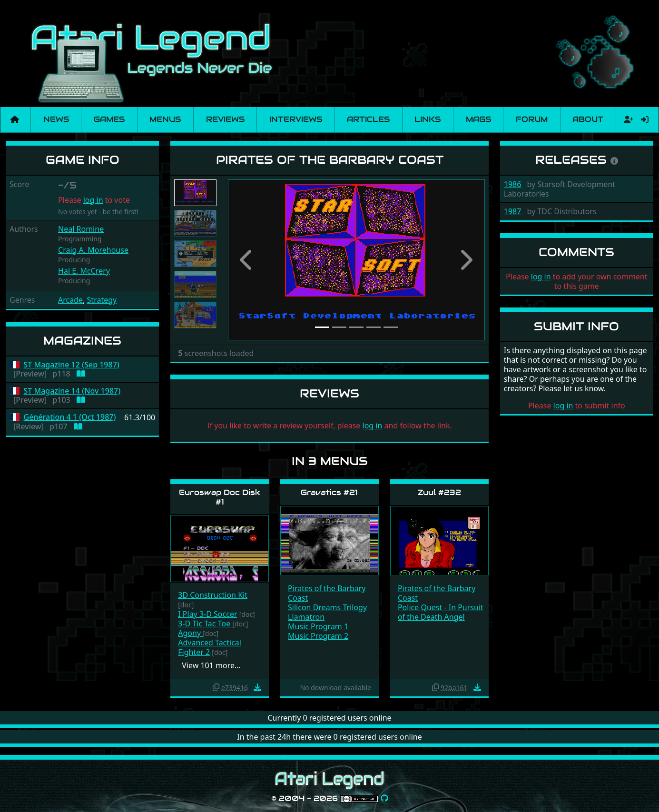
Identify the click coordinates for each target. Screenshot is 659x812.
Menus (165, 119)
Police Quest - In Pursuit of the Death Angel (441, 612)
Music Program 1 (318, 626)
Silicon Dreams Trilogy (327, 607)
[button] (247, 260)
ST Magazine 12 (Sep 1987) (72, 365)
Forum (532, 119)
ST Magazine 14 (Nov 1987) (72, 391)
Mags (478, 119)
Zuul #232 (439, 492)
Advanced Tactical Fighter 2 (210, 647)
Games (109, 119)
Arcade (70, 300)
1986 (513, 184)
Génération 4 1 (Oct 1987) (70, 417)
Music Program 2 (318, 636)
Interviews (296, 119)
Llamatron (306, 617)
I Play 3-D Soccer (207, 614)
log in (93, 200)
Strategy (102, 300)
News (56, 119)
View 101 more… (211, 665)
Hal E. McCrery (84, 271)
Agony (190, 633)
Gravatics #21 (329, 492)
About (588, 119)
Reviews (225, 119)
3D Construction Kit (213, 595)
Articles (368, 119)
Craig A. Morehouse (93, 250)
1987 (513, 211)
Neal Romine (81, 229)
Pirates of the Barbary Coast (327, 593)
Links (428, 119)
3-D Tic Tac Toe (205, 624)
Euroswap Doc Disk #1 (220, 497)
